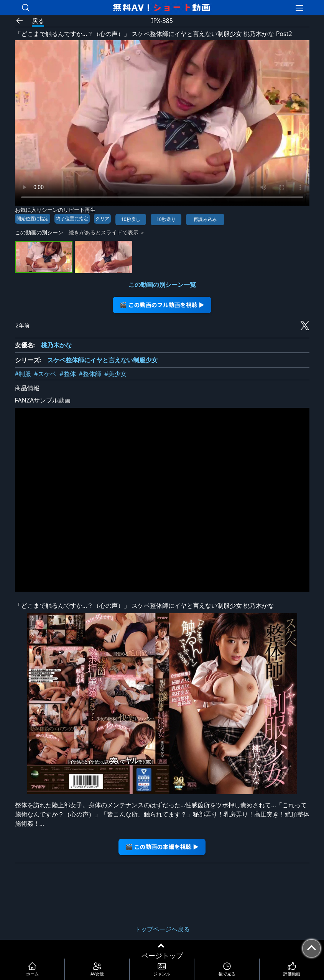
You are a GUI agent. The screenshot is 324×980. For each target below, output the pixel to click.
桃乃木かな (56, 345)
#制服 (23, 374)
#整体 (67, 374)
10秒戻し (131, 219)
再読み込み (205, 219)
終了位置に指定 (72, 218)
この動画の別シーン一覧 (162, 285)
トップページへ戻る (162, 929)
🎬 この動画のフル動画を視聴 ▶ (162, 305)
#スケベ (45, 374)
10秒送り (166, 219)
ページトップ (162, 955)
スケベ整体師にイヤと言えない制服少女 (102, 360)
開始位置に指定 (33, 218)
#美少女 (115, 374)
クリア (102, 218)
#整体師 (90, 374)
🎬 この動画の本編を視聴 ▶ (162, 847)
